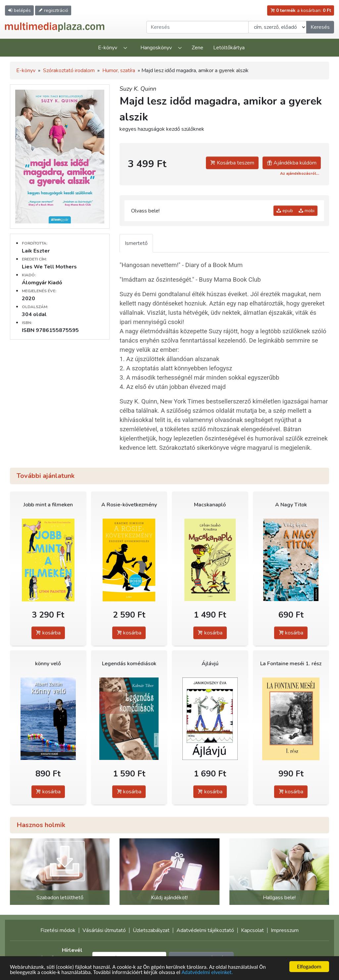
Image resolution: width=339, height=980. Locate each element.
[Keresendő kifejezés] (197, 27)
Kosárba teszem (232, 163)
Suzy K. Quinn (138, 89)
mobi (307, 211)
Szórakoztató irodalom (69, 70)
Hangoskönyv (156, 48)
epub (285, 211)
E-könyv (108, 48)
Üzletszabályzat (151, 930)
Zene (197, 48)
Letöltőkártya (229, 48)
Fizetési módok (58, 930)
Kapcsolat (252, 930)
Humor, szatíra (119, 70)
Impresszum (285, 930)
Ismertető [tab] (136, 243)
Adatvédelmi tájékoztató (205, 930)
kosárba (48, 633)
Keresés (320, 27)
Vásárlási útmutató (104, 930)
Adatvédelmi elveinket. (211, 974)
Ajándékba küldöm (292, 163)
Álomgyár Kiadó (42, 283)
